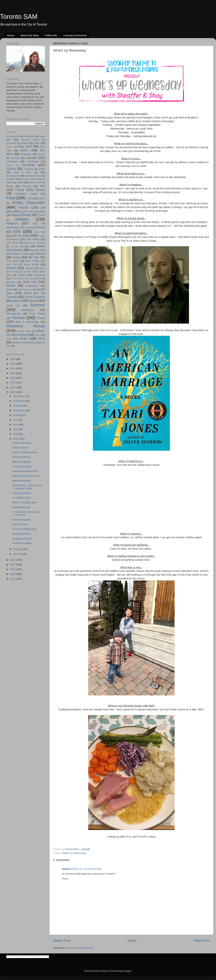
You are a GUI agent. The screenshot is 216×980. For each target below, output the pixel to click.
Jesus (41, 227)
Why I (38, 335)
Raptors (11, 282)
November (19, 401)
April (16, 434)
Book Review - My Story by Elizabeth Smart (27, 487)
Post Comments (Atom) (81, 948)
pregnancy (39, 275)
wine (9, 339)
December (19, 396)
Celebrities (12, 161)
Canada (32, 158)
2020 (13, 387)
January (18, 554)
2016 (13, 569)
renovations (32, 286)
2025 (13, 364)
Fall (43, 186)
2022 (13, 378)
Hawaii (42, 215)
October (18, 406)
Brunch (42, 154)
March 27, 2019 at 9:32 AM (87, 869)
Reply (65, 879)
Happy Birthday (21, 215)
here (169, 226)
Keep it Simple (20, 448)
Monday (109, 162)
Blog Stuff (25, 146)
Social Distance (35, 297)
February (18, 549)
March (17, 439)
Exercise (27, 186)
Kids (17, 231)
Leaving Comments (75, 35)
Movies (40, 253)
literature (15, 239)
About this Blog (30, 35)
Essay (10, 186)
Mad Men (28, 243)
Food (11, 198)
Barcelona (11, 143)
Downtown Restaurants (25, 471)
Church (11, 169)
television (28, 310)
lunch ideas (12, 243)
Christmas (28, 165)
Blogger (127, 971)
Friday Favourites (29, 203)
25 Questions (13, 136)
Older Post (202, 941)
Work (42, 338)
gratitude (25, 212)
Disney (26, 179)
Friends (23, 207)
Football (30, 199)
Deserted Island (33, 176)
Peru (12, 272)
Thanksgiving (13, 314)
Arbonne (29, 136)
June (16, 425)
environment (36, 183)
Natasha (67, 869)
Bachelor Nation (30, 140)
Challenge (33, 161)
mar (12, 246)
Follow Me (51, 35)
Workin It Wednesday (24, 343)
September (19, 410)
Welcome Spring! (22, 462)
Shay (129, 837)
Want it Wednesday (27, 322)
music (17, 257)
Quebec (38, 278)
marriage (24, 246)
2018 (13, 560)
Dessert (11, 179)
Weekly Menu (24, 331)
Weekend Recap (26, 326)
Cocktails (29, 169)
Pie (29, 272)
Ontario (11, 268)
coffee (42, 169)
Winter (23, 338)
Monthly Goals (20, 254)
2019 (13, 392)
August (17, 415)
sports (16, 301)
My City (33, 257)
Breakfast (26, 154)
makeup (41, 243)
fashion (40, 190)
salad (9, 290)
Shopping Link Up (22, 539)
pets (21, 272)
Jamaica (29, 227)
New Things (32, 261)
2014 (13, 579)
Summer (38, 305)
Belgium (10, 147)
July (15, 420)
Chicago (10, 165)
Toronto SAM (19, 17)
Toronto (18, 318)
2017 (13, 565)
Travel (41, 318)
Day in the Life (26, 172)
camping (15, 158)
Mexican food (38, 250)
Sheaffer (143, 837)
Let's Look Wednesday (25, 529)
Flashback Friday (26, 194)
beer (37, 143)
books (24, 150)
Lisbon (42, 236)
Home (11, 35)
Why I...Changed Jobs (24, 502)
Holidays (12, 223)
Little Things (33, 239)
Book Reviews (20, 524)
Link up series (21, 236)
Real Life (30, 282)
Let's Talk (40, 232)
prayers (22, 275)
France (42, 199)
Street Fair (13, 305)
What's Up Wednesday (74, 853)
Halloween (39, 212)
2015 (13, 574)
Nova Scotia (31, 264)
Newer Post (62, 941)
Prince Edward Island (21, 278)
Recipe (11, 285)
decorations (13, 176)
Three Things (37, 314)
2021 (13, 383)
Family (20, 190)
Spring (33, 301)
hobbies (22, 219)
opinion (30, 268)
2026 (13, 359)
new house (13, 261)
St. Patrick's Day (21, 498)
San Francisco (25, 290)
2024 (13, 368)
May (16, 429)
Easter (20, 182)
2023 (13, 373)
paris (43, 268)
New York (12, 264)
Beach (24, 143)
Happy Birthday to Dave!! (26, 476)
